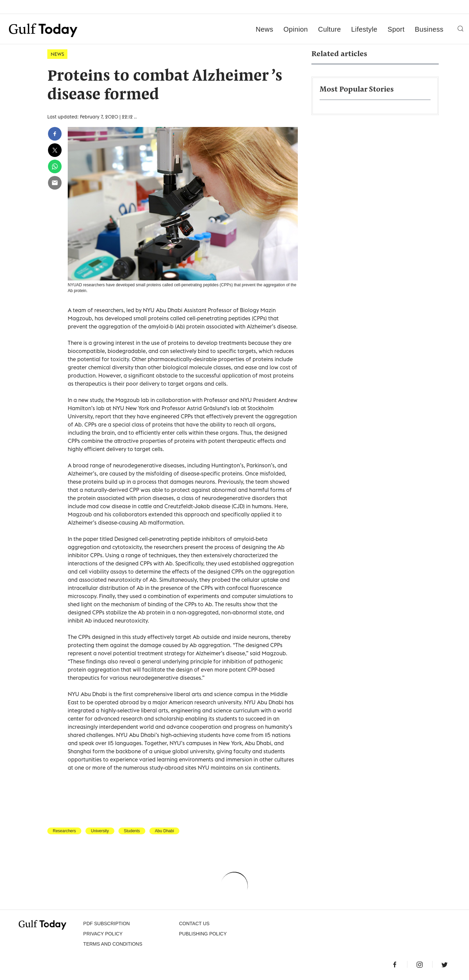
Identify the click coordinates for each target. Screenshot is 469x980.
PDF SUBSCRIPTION (107, 923)
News (264, 29)
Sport (396, 29)
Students (132, 831)
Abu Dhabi (164, 831)
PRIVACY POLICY (103, 934)
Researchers (64, 831)
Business (429, 29)
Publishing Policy (203, 934)
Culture (330, 29)
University (100, 831)
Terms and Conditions (113, 944)
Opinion (296, 29)
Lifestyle (364, 29)
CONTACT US (194, 923)
